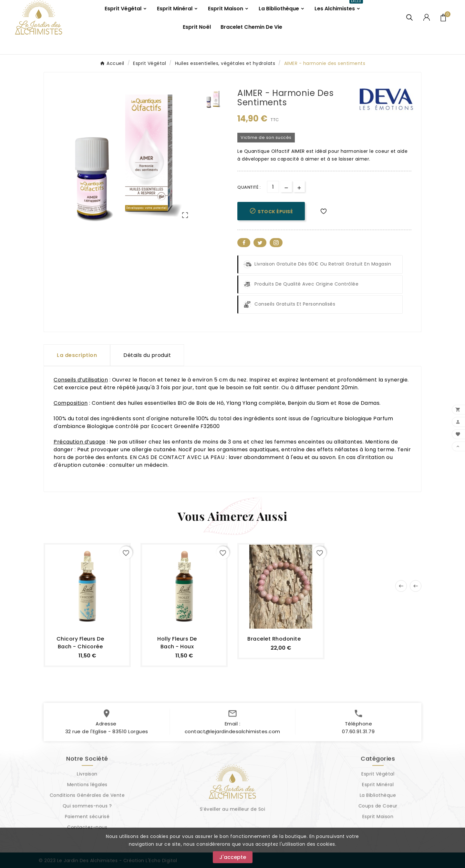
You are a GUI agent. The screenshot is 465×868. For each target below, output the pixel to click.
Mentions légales (87, 789)
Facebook (244, 243)
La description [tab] (77, 355)
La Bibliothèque (378, 800)
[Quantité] (273, 187)
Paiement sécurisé (87, 821)
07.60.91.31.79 (358, 736)
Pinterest (276, 243)
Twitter (260, 243)
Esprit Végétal (378, 779)
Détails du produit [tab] (147, 355)
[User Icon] (427, 17)
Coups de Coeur (378, 810)
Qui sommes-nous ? (87, 810)
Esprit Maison (378, 821)
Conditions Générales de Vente (87, 800)
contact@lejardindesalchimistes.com (232, 736)
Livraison (87, 779)
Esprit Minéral (378, 789)
